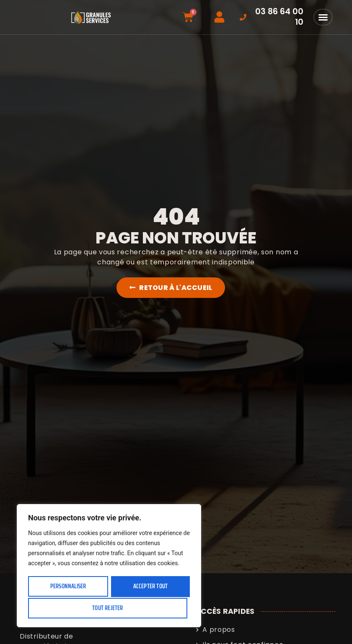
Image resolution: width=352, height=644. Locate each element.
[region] (109, 567)
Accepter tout (109, 608)
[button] (323, 17)
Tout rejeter (149, 587)
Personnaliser (68, 587)
